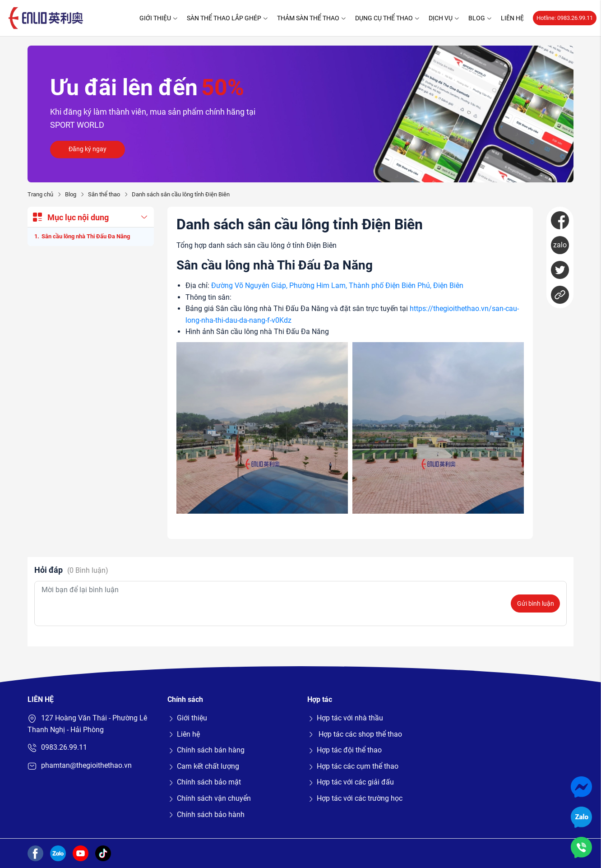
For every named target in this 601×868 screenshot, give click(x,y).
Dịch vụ (444, 18)
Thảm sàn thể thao (312, 18)
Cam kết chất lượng (203, 766)
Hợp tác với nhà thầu (345, 718)
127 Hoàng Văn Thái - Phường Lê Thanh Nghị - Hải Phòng (87, 724)
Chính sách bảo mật (204, 782)
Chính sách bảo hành (206, 815)
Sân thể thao (104, 194)
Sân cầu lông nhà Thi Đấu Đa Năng (86, 236)
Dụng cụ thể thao (387, 18)
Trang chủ (40, 194)
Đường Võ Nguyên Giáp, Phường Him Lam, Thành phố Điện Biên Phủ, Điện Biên (337, 285)
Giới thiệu (159, 18)
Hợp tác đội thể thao (344, 750)
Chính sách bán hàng (206, 750)
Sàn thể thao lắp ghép (227, 18)
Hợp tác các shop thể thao (355, 734)
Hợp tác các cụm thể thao (353, 766)
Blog (480, 18)
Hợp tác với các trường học (355, 798)
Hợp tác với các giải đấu (351, 782)
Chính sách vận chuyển (209, 798)
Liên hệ (512, 18)
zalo (560, 245)
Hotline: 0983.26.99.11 (565, 18)
